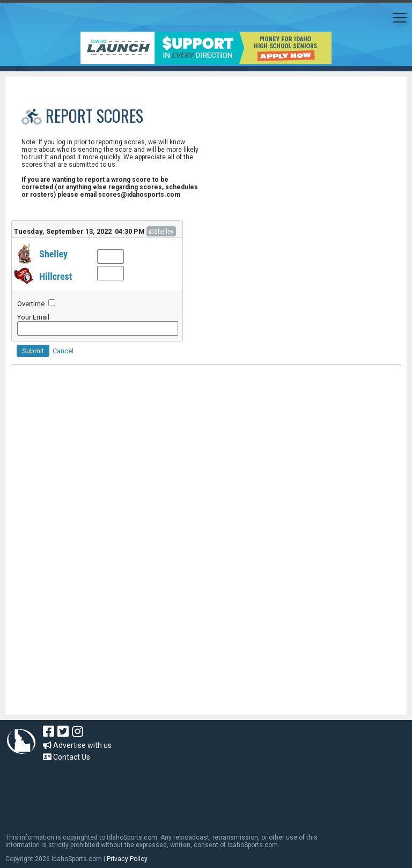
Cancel (63, 351)
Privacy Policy (127, 859)
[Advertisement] (206, 484)
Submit (33, 351)
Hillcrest (56, 276)
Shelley (53, 254)
